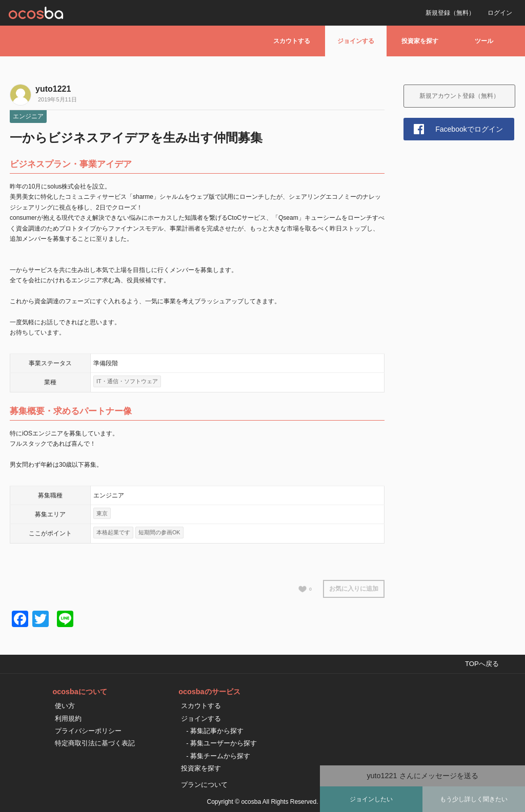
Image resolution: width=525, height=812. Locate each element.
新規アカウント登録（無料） (459, 96)
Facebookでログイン (469, 129)
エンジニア (28, 116)
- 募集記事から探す (215, 731)
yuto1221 (53, 89)
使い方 (65, 706)
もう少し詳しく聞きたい (474, 799)
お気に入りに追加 (354, 589)
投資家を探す (420, 41)
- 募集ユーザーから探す (221, 743)
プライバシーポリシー (88, 731)
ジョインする (356, 41)
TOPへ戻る (482, 664)
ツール (484, 41)
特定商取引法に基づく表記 (95, 743)
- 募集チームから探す (218, 756)
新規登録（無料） (450, 13)
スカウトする (292, 41)
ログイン (500, 13)
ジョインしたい (371, 799)
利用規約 (68, 719)
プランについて (204, 785)
